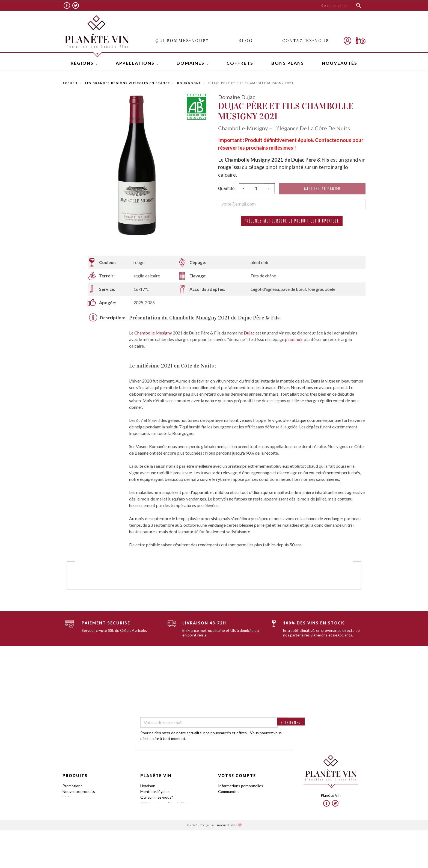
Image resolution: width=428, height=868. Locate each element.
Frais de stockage (155, 826)
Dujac (250, 333)
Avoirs (223, 797)
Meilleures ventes (78, 797)
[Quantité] (256, 189)
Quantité (226, 189)
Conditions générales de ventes (168, 809)
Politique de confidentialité (163, 803)
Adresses (226, 803)
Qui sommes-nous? (157, 797)
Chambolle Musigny (153, 333)
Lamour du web (226, 863)
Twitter (76, 5)
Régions (69, 803)
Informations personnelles (241, 786)
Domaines (71, 814)
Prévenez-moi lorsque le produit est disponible (292, 221)
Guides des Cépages (80, 820)
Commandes (229, 791)
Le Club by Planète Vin (160, 820)
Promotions (72, 786)
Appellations (73, 809)
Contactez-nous (154, 832)
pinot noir (294, 339)
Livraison (148, 786)
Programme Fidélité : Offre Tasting (170, 814)
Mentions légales (155, 791)
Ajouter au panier (322, 189)
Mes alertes (228, 814)
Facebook (67, 5)
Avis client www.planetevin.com (167, 837)
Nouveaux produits (79, 791)
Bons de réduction (234, 809)
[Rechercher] (324, 5)
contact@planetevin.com (331, 811)
